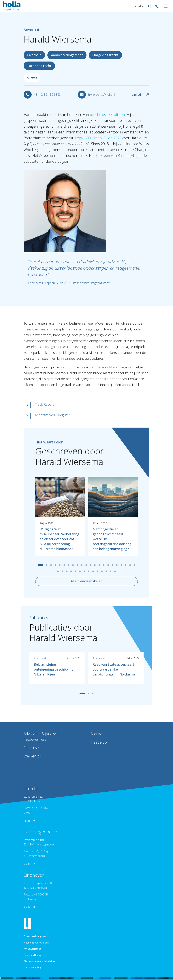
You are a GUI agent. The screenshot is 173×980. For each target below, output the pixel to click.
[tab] (40, 565)
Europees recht (39, 66)
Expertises (32, 748)
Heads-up (99, 742)
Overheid (34, 55)
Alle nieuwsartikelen (87, 581)
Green (32, 77)
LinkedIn (141, 95)
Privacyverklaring (32, 949)
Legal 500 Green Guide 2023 (98, 138)
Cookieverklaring (32, 955)
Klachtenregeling (32, 967)
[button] (68, 405)
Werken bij (32, 756)
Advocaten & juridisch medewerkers (41, 737)
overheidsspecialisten (107, 115)
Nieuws (97, 734)
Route (29, 821)
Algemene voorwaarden (36, 943)
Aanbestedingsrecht (67, 55)
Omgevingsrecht (105, 55)
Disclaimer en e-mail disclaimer (40, 961)
